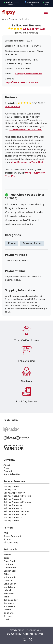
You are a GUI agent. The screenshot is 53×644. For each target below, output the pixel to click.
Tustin (7, 619)
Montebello (10, 587)
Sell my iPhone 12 (13, 518)
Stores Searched (12, 536)
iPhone (12, 243)
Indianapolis (10, 577)
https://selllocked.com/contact (22, 82)
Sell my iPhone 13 (13, 508)
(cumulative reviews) (27, 33)
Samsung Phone (32, 243)
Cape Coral (9, 561)
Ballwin (7, 555)
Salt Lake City (11, 600)
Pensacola (9, 594)
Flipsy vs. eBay (11, 542)
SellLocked (25, 19)
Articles (7, 539)
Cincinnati (9, 564)
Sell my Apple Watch (14, 493)
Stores (14, 19)
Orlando (8, 590)
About (7, 465)
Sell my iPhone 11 (12, 521)
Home (5, 19)
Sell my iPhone (11, 487)
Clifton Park (10, 568)
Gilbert (7, 574)
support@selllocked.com (28, 74)
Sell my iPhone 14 (13, 505)
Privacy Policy (17, 630)
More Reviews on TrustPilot (26, 130)
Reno (6, 597)
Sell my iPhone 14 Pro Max (17, 502)
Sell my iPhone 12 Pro (15, 514)
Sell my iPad (10, 490)
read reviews (13, 107)
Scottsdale (9, 606)
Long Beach (10, 584)
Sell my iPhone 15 (13, 499)
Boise (6, 558)
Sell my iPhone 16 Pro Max (17, 496)
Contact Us (9, 471)
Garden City (10, 571)
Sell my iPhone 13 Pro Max (17, 511)
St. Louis (8, 616)
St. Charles (9, 613)
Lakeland (8, 581)
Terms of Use (34, 630)
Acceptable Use (12, 474)
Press (6, 468)
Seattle (7, 610)
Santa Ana (9, 603)
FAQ (6, 533)
